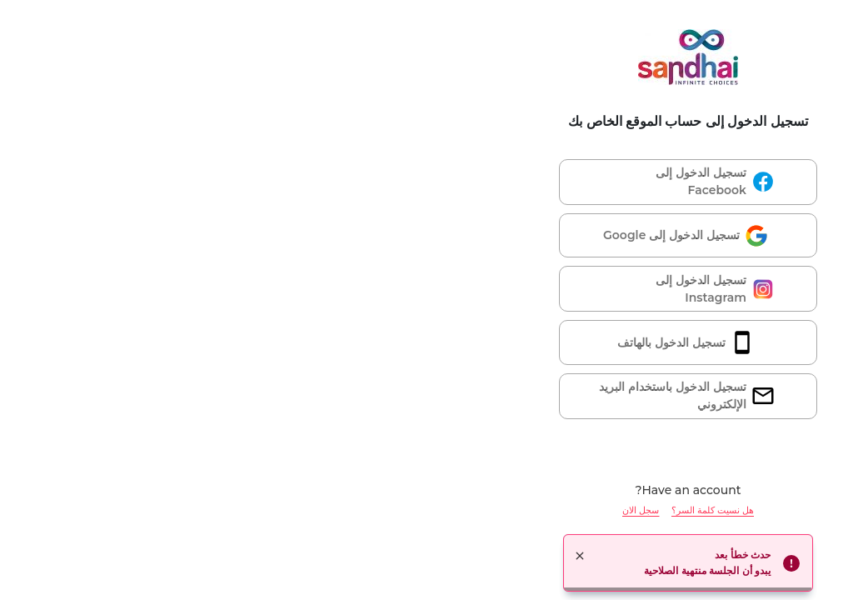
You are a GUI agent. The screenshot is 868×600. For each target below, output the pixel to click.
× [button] (326, 556)
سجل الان (387, 510)
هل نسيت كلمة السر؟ (459, 510)
